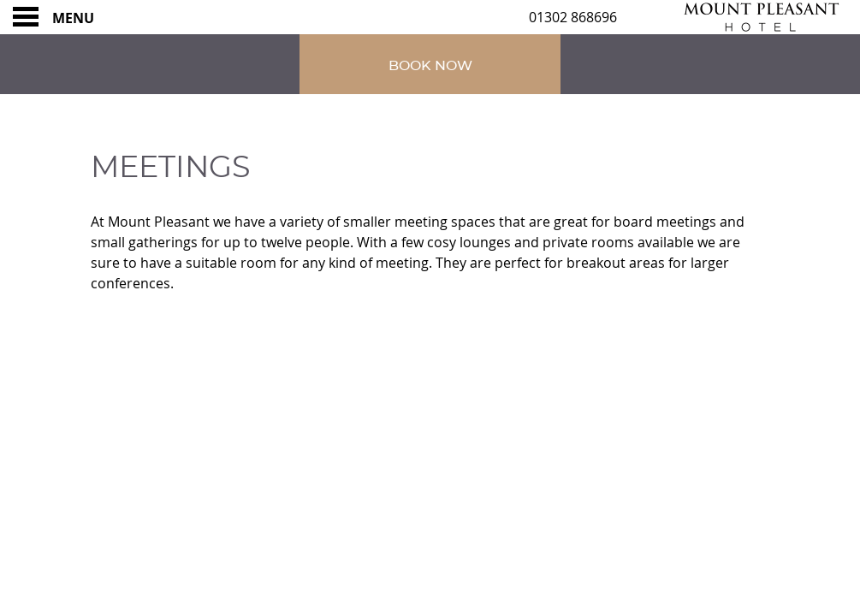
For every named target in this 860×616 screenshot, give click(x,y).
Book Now (430, 66)
